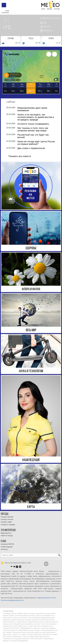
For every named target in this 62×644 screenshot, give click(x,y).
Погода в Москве (7, 517)
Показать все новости (20, 156)
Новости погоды (7, 536)
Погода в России (7, 519)
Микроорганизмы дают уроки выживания (32, 109)
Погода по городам (8, 524)
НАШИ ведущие (7, 547)
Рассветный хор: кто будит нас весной (33, 136)
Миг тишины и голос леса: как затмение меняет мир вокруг (33, 129)
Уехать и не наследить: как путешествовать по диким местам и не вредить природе (36, 117)
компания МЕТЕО (7, 544)
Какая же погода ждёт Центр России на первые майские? (36, 143)
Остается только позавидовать (33, 124)
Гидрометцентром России (46, 598)
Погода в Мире (6, 522)
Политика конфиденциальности (12, 600)
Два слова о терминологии (31, 148)
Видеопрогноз (6, 533)
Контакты (4, 549)
